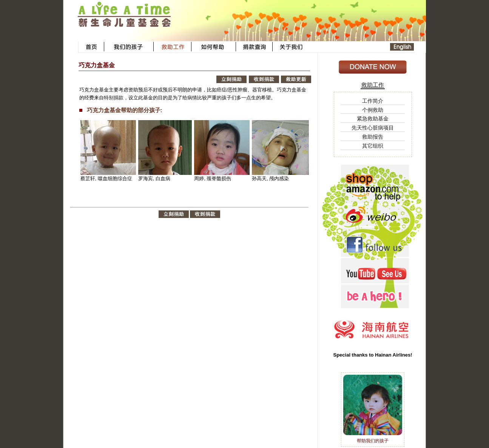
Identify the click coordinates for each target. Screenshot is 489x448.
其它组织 (373, 146)
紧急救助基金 (373, 119)
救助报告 (373, 137)
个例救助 (373, 110)
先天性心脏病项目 (373, 128)
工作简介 (373, 101)
